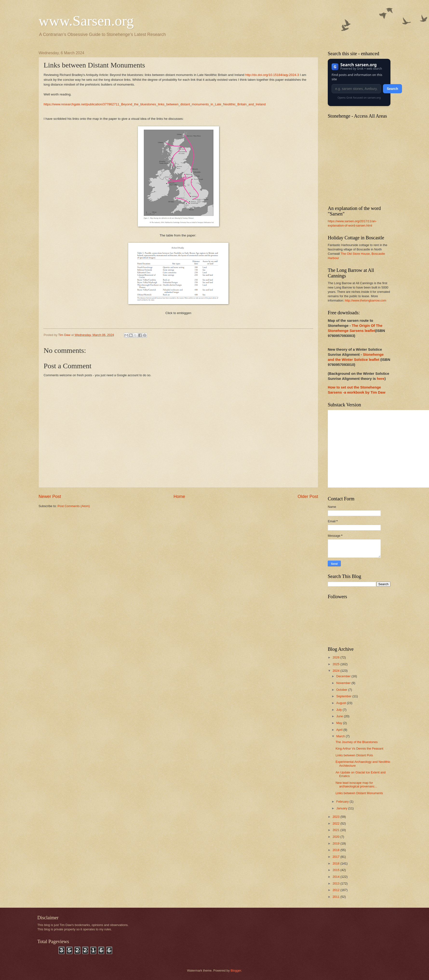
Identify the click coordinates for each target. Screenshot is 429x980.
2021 (336, 830)
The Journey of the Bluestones (357, 742)
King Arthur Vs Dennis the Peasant (359, 748)
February (343, 802)
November (344, 683)
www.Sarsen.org (86, 21)
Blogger (236, 970)
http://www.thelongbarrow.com (366, 300)
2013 (336, 883)
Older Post (308, 497)
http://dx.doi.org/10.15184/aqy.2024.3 (272, 75)
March (341, 736)
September (344, 696)
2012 (336, 890)
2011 (336, 897)
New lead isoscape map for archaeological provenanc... (356, 785)
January (342, 808)
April (340, 730)
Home (179, 497)
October (342, 690)
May (340, 723)
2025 (336, 664)
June (340, 716)
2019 (336, 843)
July (339, 710)
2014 (336, 877)
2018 (336, 850)
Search (392, 89)
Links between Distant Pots (354, 755)
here (381, 379)
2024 (336, 671)
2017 (336, 857)
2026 (336, 657)
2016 (336, 863)
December (344, 676)
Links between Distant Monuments (359, 793)
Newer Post (50, 497)
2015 (336, 870)
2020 (336, 837)
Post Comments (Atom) (74, 506)
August (342, 703)
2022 (336, 823)
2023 (336, 817)
